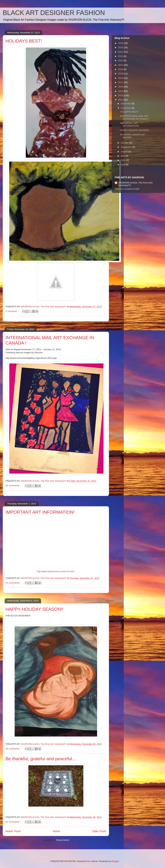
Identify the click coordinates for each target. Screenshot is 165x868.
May (123, 165)
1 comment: (12, 311)
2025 (121, 47)
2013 (121, 100)
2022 (121, 60)
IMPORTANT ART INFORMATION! (40, 512)
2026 (121, 43)
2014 (121, 95)
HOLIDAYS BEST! (24, 41)
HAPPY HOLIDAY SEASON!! (34, 609)
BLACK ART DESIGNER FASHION (54, 13)
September (127, 147)
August (125, 152)
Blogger (115, 861)
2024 (121, 52)
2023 (121, 56)
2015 (121, 91)
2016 (121, 87)
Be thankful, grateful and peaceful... (41, 759)
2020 (121, 69)
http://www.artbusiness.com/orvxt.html (56, 571)
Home (57, 831)
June (124, 160)
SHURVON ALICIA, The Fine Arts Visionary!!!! (135, 184)
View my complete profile (127, 189)
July (123, 156)
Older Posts (99, 831)
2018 (121, 78)
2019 (121, 74)
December (126, 104)
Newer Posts (13, 831)
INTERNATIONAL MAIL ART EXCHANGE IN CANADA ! (135, 117)
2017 (121, 82)
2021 (121, 65)
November (126, 108)
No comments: (13, 486)
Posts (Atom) (63, 840)
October (125, 143)
